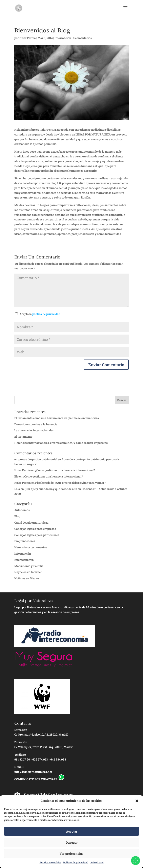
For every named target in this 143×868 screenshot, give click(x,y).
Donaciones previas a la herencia (36, 424)
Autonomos (22, 510)
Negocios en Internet (28, 572)
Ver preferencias (71, 854)
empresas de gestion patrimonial (36, 459)
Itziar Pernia (28, 38)
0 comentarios (82, 38)
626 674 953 (40, 759)
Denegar (72, 842)
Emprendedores (25, 541)
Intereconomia (24, 560)
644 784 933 (58, 759)
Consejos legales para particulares (37, 535)
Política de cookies (50, 862)
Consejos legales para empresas (35, 529)
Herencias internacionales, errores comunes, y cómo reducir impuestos (61, 443)
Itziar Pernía (23, 483)
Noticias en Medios (27, 578)
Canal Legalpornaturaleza (31, 522)
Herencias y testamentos (31, 547)
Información (63, 38)
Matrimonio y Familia (29, 566)
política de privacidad (46, 314)
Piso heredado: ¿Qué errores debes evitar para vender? (70, 483)
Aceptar (72, 831)
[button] (137, 801)
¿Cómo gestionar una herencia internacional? (65, 470)
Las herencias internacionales (34, 430)
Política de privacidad (76, 862)
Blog (17, 516)
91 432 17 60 (22, 759)
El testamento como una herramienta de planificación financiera (57, 418)
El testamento (23, 437)
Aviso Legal (97, 862)
